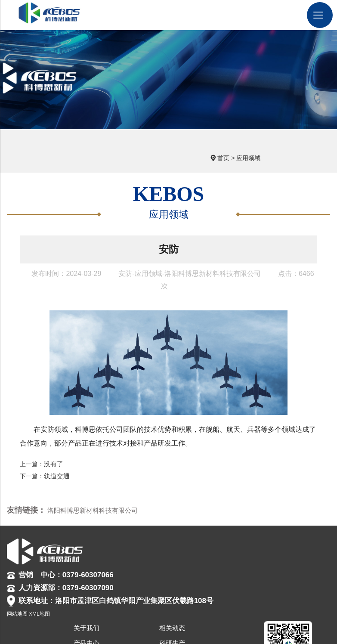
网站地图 (99, 622)
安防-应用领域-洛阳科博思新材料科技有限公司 (190, 262)
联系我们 (250, 578)
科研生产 (250, 548)
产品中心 (223, 548)
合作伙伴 (250, 563)
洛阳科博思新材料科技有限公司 (90, 498)
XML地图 (122, 622)
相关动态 (250, 533)
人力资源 (223, 578)
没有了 (53, 452)
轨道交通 (56, 463)
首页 (275, 143)
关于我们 (223, 533)
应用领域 (300, 143)
